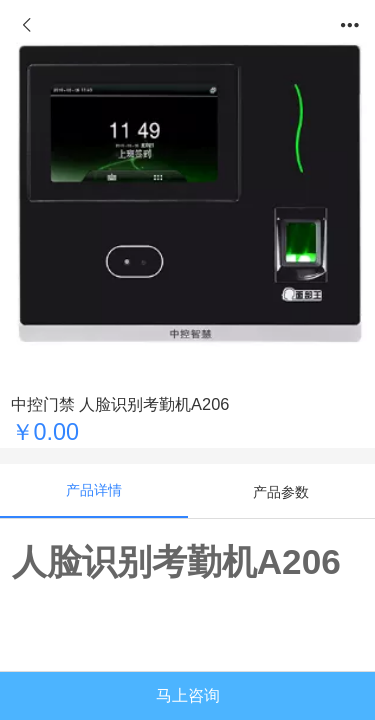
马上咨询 (188, 695)
